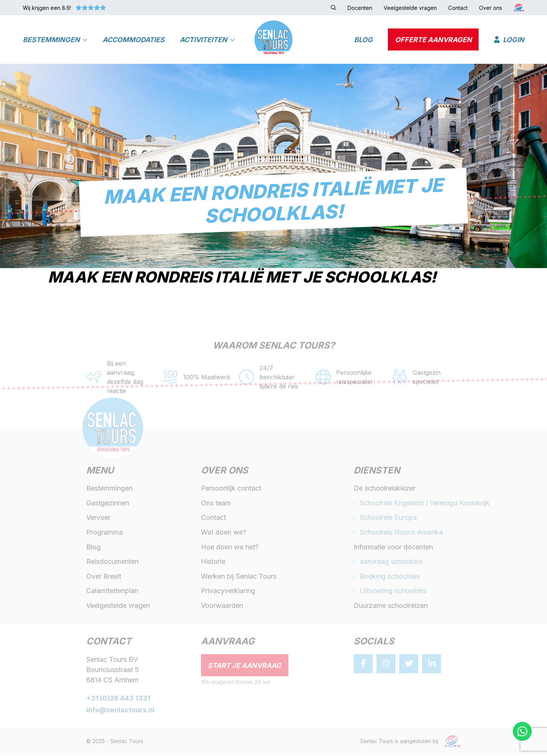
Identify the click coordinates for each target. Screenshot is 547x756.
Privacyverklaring (228, 592)
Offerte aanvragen (433, 40)
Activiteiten (207, 40)
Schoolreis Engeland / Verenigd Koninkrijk (425, 504)
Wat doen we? (224, 534)
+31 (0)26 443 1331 (118, 700)
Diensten (377, 472)
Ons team (216, 504)
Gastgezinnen (108, 504)
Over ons (224, 472)
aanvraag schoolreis (391, 563)
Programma (104, 534)
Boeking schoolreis (390, 577)
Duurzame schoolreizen (391, 607)
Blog (363, 40)
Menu (100, 472)
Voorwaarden (222, 607)
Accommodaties (134, 40)
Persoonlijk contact (231, 490)
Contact (213, 519)
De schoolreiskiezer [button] (385, 490)
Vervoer (98, 519)
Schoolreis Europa (388, 519)
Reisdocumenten (112, 563)
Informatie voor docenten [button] (393, 548)
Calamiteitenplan (112, 592)
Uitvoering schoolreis (393, 592)
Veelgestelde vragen (118, 607)
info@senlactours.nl (120, 711)
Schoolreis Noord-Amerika (401, 534)
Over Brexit (104, 577)
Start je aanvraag (244, 667)
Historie (213, 563)
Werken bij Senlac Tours (239, 577)
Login (509, 40)
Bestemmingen (55, 40)
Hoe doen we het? (230, 548)
